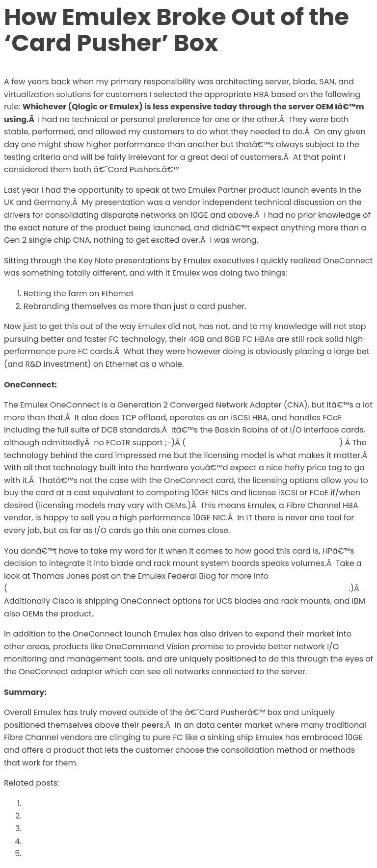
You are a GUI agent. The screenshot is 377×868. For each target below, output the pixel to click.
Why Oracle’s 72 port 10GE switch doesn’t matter (120, 804)
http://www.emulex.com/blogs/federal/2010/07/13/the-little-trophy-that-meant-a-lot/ (178, 588)
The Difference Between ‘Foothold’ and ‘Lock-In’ (119, 841)
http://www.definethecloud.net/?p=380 (263, 443)
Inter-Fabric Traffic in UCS (76, 854)
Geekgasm (45, 829)
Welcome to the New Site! (75, 816)
